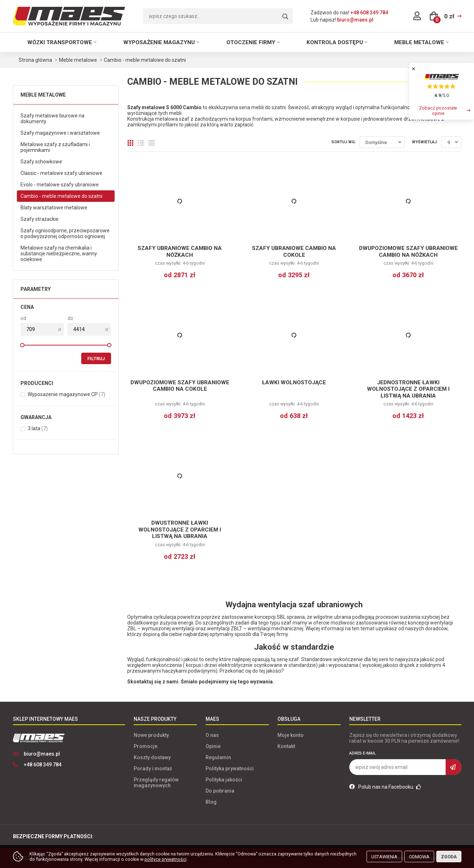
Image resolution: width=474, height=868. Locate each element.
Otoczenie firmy (251, 42)
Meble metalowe (419, 42)
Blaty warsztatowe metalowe (54, 208)
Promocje (146, 746)
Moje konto (291, 735)
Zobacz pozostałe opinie (438, 111)
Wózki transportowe (60, 42)
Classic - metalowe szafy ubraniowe (61, 173)
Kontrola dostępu (335, 42)
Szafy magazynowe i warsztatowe (60, 133)
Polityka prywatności (230, 769)
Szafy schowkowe (41, 162)
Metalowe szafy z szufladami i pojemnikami (55, 147)
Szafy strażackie (40, 219)
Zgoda (449, 857)
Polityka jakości (224, 780)
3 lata (38, 428)
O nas (212, 735)
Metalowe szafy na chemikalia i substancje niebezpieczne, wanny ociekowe (59, 254)
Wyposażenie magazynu (159, 42)
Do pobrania (220, 791)
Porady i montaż (153, 769)
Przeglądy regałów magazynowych (156, 783)
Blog (211, 802)
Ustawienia (384, 857)
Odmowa (419, 857)
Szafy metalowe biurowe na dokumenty (52, 119)
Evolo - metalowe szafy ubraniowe (60, 185)
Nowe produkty (151, 735)
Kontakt (286, 746)
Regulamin (218, 757)
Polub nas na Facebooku (385, 787)
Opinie (213, 746)
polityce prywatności (165, 859)
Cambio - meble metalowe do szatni (61, 196)
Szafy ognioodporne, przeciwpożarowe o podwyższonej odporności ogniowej (65, 233)
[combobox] (382, 142)
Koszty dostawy (152, 757)
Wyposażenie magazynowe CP (66, 394)
